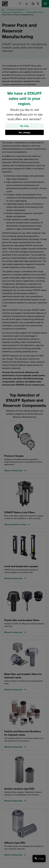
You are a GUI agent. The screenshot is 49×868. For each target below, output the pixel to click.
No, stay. (24, 126)
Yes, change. (25, 132)
